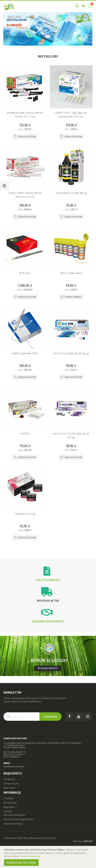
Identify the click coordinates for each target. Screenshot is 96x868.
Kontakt (8, 811)
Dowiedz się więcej (30, 856)
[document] (49, 857)
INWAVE (88, 841)
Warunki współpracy (48, 621)
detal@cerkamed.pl (14, 766)
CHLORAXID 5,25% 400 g (71, 193)
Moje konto (9, 788)
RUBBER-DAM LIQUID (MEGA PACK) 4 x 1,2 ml (25, 115)
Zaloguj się (9, 779)
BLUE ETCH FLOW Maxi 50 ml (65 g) (71, 435)
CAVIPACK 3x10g (25, 514)
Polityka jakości (48, 580)
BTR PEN (25, 273)
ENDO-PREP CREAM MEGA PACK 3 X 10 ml (25, 195)
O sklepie (8, 798)
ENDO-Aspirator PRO (25, 353)
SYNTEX (25, 433)
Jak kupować (10, 803)
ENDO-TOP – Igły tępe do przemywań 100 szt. (71, 115)
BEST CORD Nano (71, 273)
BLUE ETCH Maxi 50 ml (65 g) (71, 353)
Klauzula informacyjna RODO (19, 819)
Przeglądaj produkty (48, 668)
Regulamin (9, 807)
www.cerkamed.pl (13, 824)
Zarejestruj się (11, 783)
